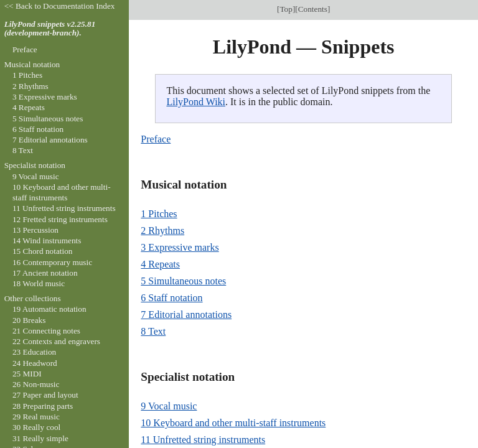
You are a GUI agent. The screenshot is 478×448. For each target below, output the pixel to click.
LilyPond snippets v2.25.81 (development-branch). (50, 29)
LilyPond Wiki (196, 102)
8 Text (153, 331)
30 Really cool (36, 427)
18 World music (39, 283)
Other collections (33, 298)
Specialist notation (35, 165)
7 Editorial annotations (186, 315)
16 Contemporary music (52, 262)
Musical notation (32, 64)
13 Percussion (35, 230)
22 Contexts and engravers (56, 341)
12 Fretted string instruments (60, 219)
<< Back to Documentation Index (60, 6)
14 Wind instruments (47, 240)
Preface (156, 139)
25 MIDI (27, 374)
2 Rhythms (162, 231)
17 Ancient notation (45, 273)
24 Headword (35, 363)
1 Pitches (159, 214)
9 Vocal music (169, 406)
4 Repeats (160, 264)
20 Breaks (29, 320)
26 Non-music (36, 384)
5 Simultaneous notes (183, 281)
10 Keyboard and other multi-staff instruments (233, 423)
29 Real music (36, 417)
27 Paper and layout (45, 395)
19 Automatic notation (49, 309)
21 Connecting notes (46, 331)
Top (286, 9)
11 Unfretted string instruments (203, 440)
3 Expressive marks (180, 247)
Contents (313, 9)
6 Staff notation (171, 298)
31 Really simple (40, 438)
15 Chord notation (43, 251)
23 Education (34, 352)
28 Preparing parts (43, 406)
